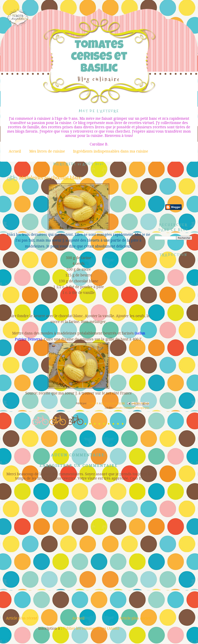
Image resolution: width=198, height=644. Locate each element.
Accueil (15, 151)
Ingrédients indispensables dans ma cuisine (111, 151)
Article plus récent (22, 618)
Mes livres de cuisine (47, 151)
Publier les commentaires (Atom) (91, 628)
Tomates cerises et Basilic (99, 58)
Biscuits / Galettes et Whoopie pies (132, 408)
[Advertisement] (173, 175)
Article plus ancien (135, 618)
